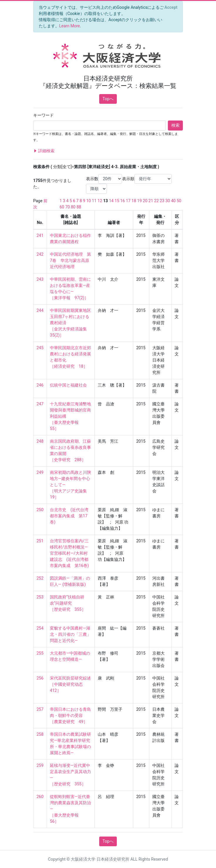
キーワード (43, 115)
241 (40, 235)
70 (67, 207)
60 (62, 207)
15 (117, 201)
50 (179, 201)
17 (128, 201)
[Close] (171, 7)
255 (40, 653)
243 (40, 279)
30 (168, 201)
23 (162, 201)
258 (40, 734)
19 (139, 201)
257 (40, 709)
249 (40, 472)
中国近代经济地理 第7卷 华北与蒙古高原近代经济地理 (70, 260)
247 (40, 404)
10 (89, 201)
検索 (176, 125)
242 (40, 254)
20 (145, 201)
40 (173, 201)
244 (40, 310)
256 (40, 678)
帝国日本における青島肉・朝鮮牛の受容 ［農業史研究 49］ (70, 715)
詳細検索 (44, 151)
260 (40, 797)
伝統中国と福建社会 (68, 385)
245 (40, 348)
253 (40, 597)
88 (79, 207)
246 (40, 385)
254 (40, 628)
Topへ (108, 99)
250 (40, 510)
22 (156, 201)
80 (73, 207)
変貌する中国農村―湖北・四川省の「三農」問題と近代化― (70, 634)
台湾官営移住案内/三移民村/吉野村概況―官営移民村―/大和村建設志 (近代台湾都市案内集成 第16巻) (69, 553)
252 (40, 578)
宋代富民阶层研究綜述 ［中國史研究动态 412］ (70, 684)
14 (111, 201)
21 (151, 201)
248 (40, 441)
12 (100, 201)
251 (40, 541)
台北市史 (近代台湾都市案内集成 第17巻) (69, 516)
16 (123, 201)
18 (134, 201)
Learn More (70, 26)
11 (94, 201)
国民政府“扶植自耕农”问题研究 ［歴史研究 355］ (68, 603)
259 (40, 765)
